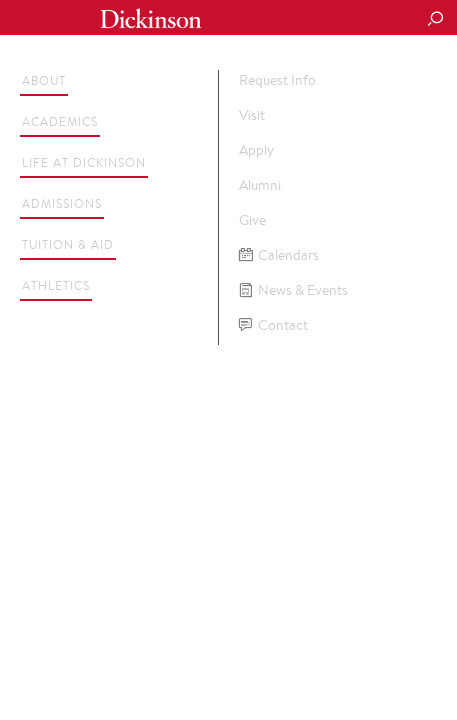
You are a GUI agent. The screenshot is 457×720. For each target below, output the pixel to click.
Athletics (56, 285)
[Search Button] (435, 20)
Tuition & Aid (68, 244)
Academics (60, 121)
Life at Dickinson (84, 162)
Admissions (62, 203)
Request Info (277, 80)
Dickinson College (151, 18)
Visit (252, 115)
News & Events (293, 290)
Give (252, 220)
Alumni (260, 185)
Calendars (279, 255)
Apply (256, 150)
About (44, 80)
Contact (273, 325)
